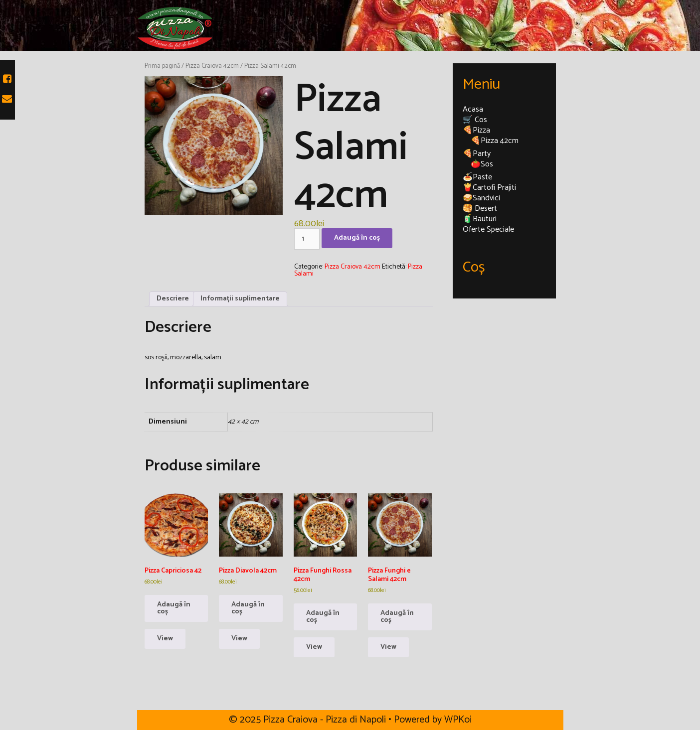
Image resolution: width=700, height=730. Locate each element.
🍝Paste (477, 177)
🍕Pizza (476, 130)
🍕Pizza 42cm (495, 141)
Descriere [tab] (173, 299)
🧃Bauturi (480, 219)
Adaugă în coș (357, 238)
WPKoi (458, 720)
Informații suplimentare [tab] (240, 299)
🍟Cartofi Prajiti (489, 188)
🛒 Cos (475, 120)
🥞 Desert (480, 209)
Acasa (473, 109)
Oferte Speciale (488, 229)
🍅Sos (482, 164)
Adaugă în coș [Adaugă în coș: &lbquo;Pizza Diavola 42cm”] (248, 608)
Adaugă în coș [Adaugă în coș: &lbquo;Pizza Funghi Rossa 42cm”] (323, 617)
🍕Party (477, 154)
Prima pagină (162, 66)
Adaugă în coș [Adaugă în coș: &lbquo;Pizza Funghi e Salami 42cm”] (397, 617)
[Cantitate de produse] (307, 239)
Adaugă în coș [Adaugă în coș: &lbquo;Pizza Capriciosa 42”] (174, 608)
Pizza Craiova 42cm (212, 66)
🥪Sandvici (481, 198)
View (165, 639)
